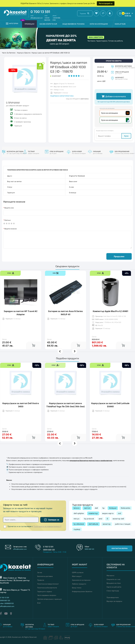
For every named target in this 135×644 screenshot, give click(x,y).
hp (103, 508)
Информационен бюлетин (82, 591)
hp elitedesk (79, 524)
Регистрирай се (106, 3)
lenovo (77, 508)
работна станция (123, 524)
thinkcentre (126, 508)
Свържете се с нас (114, 579)
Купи (126, 136)
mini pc (77, 519)
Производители (113, 597)
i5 (107, 519)
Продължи (119, 256)
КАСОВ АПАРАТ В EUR (48, 24)
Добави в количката (114, 96)
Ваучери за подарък (114, 601)
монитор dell (118, 519)
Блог (39, 603)
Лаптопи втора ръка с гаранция (49, 599)
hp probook (89, 519)
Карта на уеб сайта (114, 587)
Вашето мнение (11, 229)
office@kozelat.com (37, 18)
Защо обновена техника (73, 24)
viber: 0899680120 (7, 603)
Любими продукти (79, 584)
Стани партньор (113, 591)
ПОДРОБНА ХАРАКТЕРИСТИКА (62, 96)
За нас (40, 572)
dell (96, 508)
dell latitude (93, 524)
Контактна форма (120, 548)
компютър (93, 513)
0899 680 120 (49, 550)
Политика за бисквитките (47, 588)
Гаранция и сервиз (45, 591)
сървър (77, 529)
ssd (119, 513)
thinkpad (113, 508)
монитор (107, 524)
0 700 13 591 (40, 12)
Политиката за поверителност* (47, 526)
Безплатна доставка (45, 576)
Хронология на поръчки (81, 580)
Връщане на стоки (114, 583)
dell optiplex (79, 513)
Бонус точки (77, 588)
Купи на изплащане (99, 24)
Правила (41, 580)
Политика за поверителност (48, 584)
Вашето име (9, 208)
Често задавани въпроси (47, 595)
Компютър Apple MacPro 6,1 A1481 (110, 303)
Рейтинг (8, 220)
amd (100, 519)
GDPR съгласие (78, 572)
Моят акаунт (77, 576)
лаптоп (87, 508)
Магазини (110, 575)
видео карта (108, 513)
